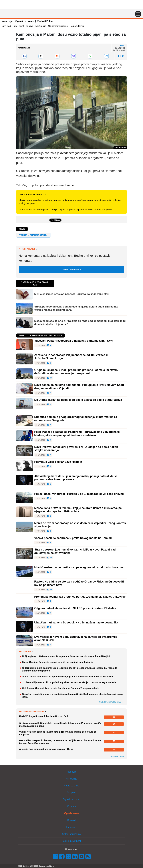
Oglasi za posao (25, 21)
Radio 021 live (45, 21)
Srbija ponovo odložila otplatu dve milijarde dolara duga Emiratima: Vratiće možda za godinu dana (76, 308)
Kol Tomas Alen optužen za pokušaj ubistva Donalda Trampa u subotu (61, 688)
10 (50, 378)
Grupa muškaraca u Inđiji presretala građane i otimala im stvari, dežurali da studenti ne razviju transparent (76, 372)
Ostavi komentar (71, 270)
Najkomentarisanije (58, 26)
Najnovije (7, 21)
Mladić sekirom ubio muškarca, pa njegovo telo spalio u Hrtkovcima (79, 567)
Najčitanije (41, 26)
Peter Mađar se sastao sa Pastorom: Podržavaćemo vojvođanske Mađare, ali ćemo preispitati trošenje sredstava (77, 434)
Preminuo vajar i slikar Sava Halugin (58, 462)
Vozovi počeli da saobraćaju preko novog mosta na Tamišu (73, 538)
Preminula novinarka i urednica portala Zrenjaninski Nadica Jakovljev (80, 597)
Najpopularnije (77, 26)
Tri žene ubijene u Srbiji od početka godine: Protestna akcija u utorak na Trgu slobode (69, 682)
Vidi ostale (117, 757)
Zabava (30, 26)
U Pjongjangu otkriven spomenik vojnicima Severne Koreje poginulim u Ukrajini (66, 656)
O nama (72, 806)
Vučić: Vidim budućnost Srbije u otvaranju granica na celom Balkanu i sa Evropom (68, 676)
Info (15, 26)
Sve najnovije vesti (111, 702)
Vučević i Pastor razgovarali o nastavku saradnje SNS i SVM (74, 341)
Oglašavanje (71, 813)
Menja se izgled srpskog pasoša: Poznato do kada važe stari (72, 294)
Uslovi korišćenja (71, 834)
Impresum (71, 827)
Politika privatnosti (72, 841)
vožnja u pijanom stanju (33, 235)
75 (50, 590)
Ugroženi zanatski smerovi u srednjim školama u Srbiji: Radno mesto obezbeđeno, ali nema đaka (72, 695)
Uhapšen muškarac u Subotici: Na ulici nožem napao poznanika (76, 623)
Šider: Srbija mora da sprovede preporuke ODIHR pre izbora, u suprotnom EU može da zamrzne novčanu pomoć (70, 669)
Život (21, 26)
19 (50, 558)
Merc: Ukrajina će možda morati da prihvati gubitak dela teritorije (58, 662)
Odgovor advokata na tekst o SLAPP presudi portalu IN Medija (75, 608)
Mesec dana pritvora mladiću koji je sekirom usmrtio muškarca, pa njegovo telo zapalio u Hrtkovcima (78, 510)
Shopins (71, 793)
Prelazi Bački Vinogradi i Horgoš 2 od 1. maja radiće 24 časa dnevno (79, 494)
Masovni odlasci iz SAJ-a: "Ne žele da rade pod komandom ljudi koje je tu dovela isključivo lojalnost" (80, 322)
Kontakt (71, 820)
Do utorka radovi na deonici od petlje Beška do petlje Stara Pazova (78, 400)
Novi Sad (6, 26)
